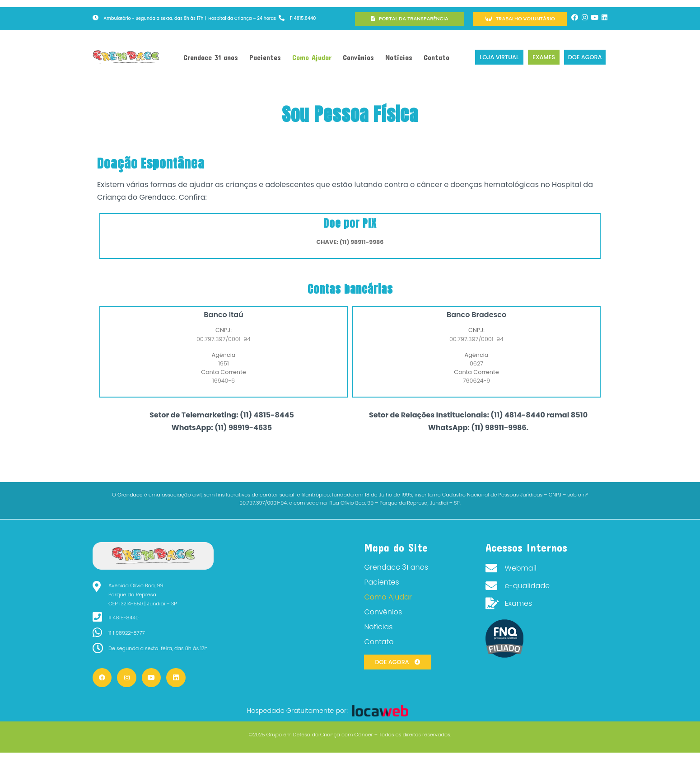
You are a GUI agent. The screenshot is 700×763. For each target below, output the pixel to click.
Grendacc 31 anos (211, 57)
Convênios (358, 57)
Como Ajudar (312, 57)
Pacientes (265, 57)
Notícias (399, 57)
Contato (436, 57)
